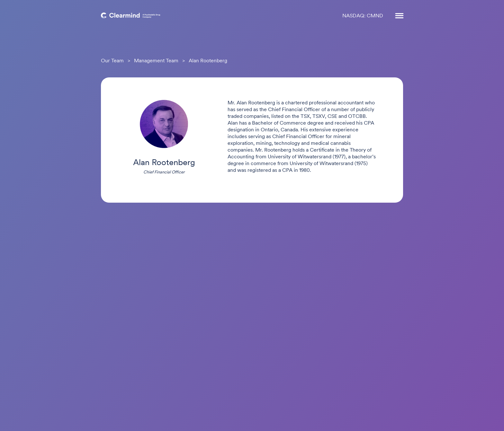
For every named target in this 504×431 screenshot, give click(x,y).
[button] (396, 16)
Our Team (112, 61)
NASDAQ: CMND (363, 16)
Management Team (156, 61)
